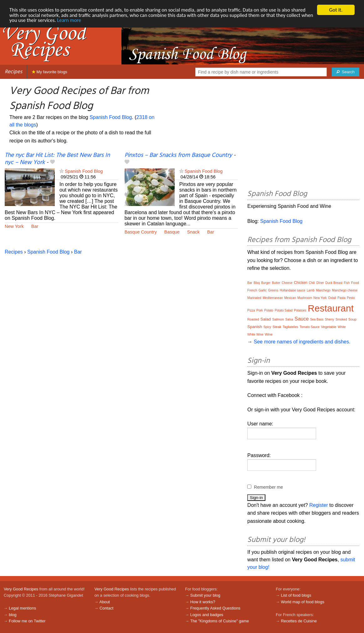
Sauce (302, 319)
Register (319, 505)
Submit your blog (205, 595)
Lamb (311, 290)
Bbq (257, 283)
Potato (269, 310)
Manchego (323, 290)
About (104, 602)
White (342, 327)
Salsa (289, 319)
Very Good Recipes (21, 589)
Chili (312, 283)
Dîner (320, 283)
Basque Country (141, 232)
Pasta (341, 298)
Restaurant (331, 308)
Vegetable (329, 327)
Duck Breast (334, 283)
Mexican (290, 298)
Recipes (13, 72)
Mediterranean (273, 298)
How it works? (203, 602)
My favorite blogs (50, 72)
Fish (347, 283)
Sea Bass (317, 319)
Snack (193, 232)
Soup (352, 319)
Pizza (251, 310)
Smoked (341, 319)
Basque (172, 232)
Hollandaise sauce (293, 290)
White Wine (255, 335)
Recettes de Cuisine (299, 621)
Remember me (268, 487)
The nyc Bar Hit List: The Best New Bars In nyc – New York (57, 159)
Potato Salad (284, 310)
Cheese (287, 283)
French (252, 290)
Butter (276, 283)
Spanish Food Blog (111, 117)
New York (14, 226)
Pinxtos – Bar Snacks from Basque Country (178, 155)
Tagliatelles (290, 327)
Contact (106, 608)
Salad (266, 319)
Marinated (254, 298)
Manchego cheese (345, 290)
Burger (266, 283)
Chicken (301, 283)
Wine (269, 334)
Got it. (336, 10)
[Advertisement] (303, 135)
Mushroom (305, 298)
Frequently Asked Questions (215, 608)
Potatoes (300, 310)
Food (355, 283)
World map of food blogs (303, 602)
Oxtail (332, 298)
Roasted (253, 319)
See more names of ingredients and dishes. (302, 342)
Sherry (329, 319)
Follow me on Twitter (27, 621)
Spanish (255, 327)
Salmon (278, 319)
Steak (277, 327)
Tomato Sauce (310, 327)
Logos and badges (207, 615)
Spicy (267, 327)
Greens (273, 290)
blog (13, 615)
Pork (260, 310)
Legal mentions (22, 608)
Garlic (263, 290)
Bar (35, 226)
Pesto (351, 298)
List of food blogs (296, 595)
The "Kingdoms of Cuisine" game (220, 621)
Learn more (99, 21)
